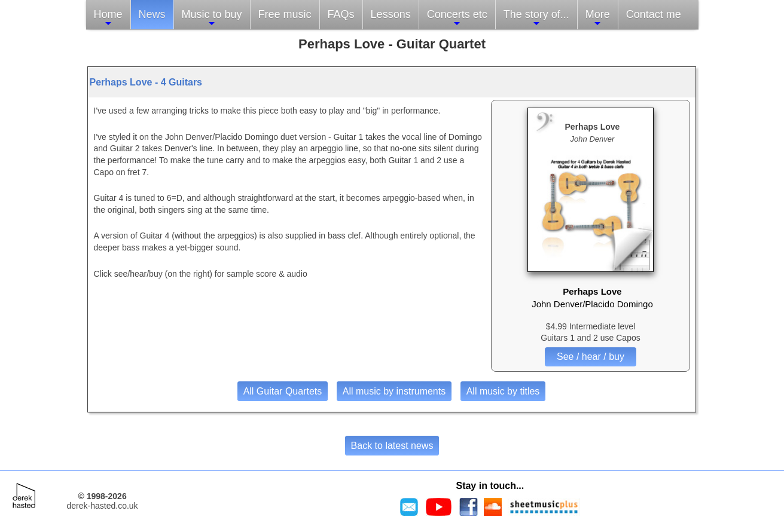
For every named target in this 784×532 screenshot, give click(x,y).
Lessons (391, 14)
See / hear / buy (591, 357)
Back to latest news (392, 446)
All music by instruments (394, 391)
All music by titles (503, 391)
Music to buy (212, 18)
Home (108, 18)
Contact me (654, 14)
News (152, 14)
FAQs (341, 14)
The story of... (536, 18)
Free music (285, 14)
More (598, 18)
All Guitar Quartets (283, 391)
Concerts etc (457, 18)
